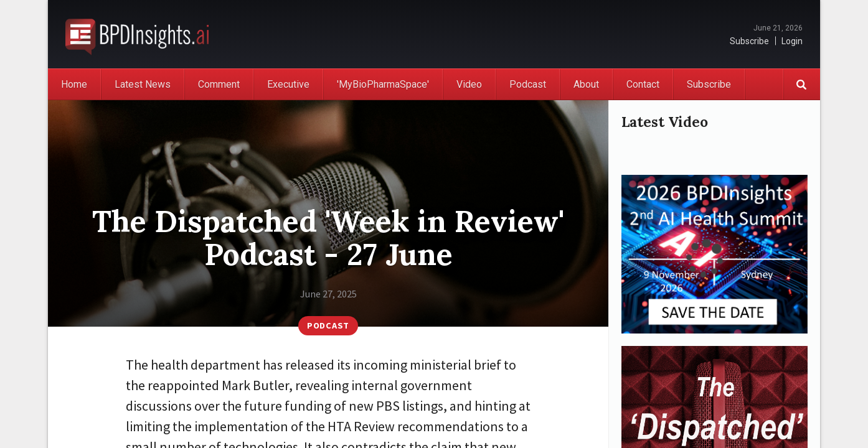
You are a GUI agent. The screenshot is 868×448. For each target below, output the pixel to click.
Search (801, 84)
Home (74, 84)
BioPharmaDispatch (137, 34)
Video (469, 84)
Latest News (143, 84)
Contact (643, 84)
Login (792, 41)
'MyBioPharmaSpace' (383, 84)
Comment (219, 84)
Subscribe (749, 41)
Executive (288, 84)
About (586, 84)
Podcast (528, 84)
